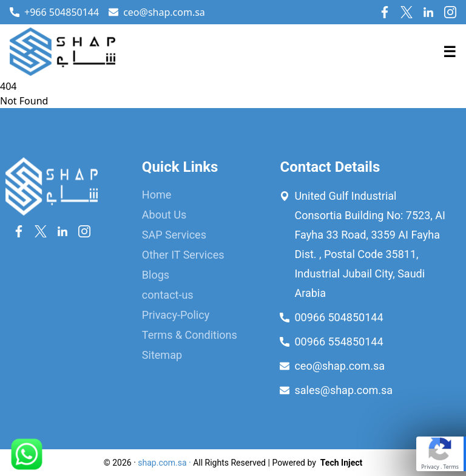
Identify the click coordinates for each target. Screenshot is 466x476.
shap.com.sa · (164, 463)
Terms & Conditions (190, 335)
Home (157, 195)
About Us (164, 215)
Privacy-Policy (176, 315)
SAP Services (174, 235)
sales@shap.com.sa (343, 390)
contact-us (168, 295)
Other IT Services (183, 255)
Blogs (156, 275)
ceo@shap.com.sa (157, 12)
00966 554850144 (339, 342)
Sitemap (162, 355)
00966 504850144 (339, 317)
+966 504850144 (62, 12)
